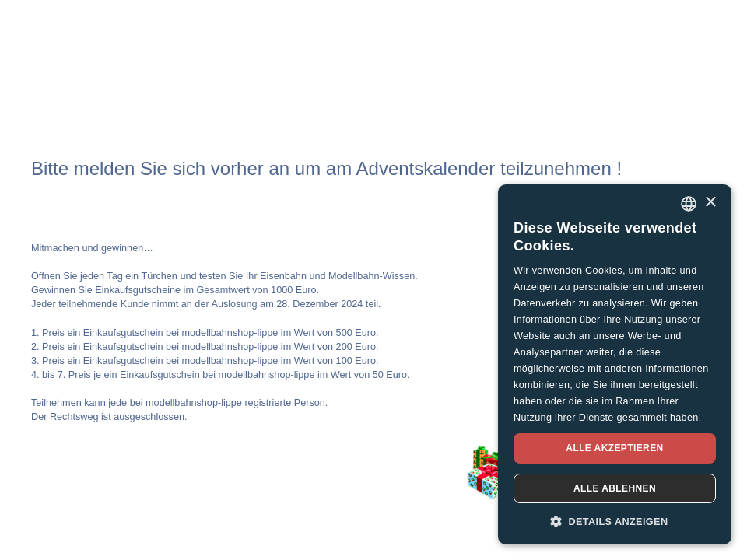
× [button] (710, 203)
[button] (615, 521)
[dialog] (615, 364)
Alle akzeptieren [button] (614, 448)
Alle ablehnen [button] (615, 488)
